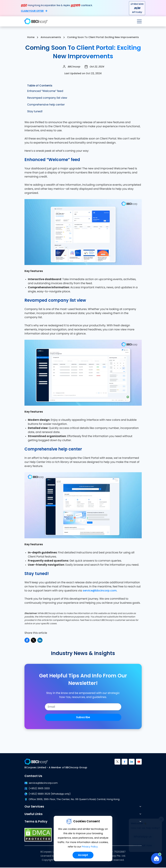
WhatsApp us (143, 837)
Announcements (51, 37)
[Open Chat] (156, 858)
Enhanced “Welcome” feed (45, 91)
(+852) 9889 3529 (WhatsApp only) (47, 794)
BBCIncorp (74, 67)
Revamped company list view (47, 98)
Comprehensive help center (46, 105)
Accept (83, 855)
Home (31, 37)
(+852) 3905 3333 (37, 789)
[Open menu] (139, 21)
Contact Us (33, 776)
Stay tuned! (35, 111)
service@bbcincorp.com (100, 591)
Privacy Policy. (90, 847)
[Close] (161, 819)
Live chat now (143, 845)
